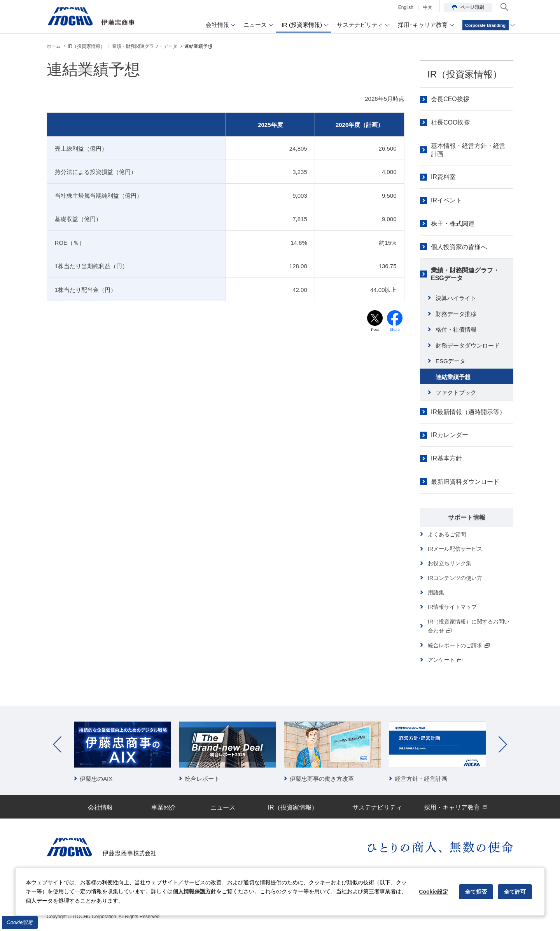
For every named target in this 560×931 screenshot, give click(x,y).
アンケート (445, 660)
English (406, 7)
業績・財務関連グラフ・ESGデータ (465, 274)
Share (395, 330)
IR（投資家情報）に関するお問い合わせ (469, 626)
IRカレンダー (450, 435)
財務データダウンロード (468, 345)
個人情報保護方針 (194, 891)
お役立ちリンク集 (450, 563)
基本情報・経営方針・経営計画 (468, 150)
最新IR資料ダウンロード (465, 482)
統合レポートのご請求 (459, 645)
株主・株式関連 (453, 224)
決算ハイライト (456, 298)
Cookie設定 (20, 922)
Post (375, 330)
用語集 (436, 592)
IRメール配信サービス (455, 549)
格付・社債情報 (456, 329)
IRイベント (446, 200)
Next (503, 745)
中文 (428, 7)
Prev (57, 745)
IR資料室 (443, 177)
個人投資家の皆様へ (459, 247)
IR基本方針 (446, 458)
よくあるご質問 (447, 534)
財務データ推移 (456, 314)
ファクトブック (456, 393)
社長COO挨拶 (450, 122)
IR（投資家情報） (465, 74)
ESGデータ (451, 361)
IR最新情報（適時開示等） (468, 412)
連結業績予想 (453, 377)
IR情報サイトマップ (452, 607)
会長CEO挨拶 (450, 99)
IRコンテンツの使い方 (455, 578)
